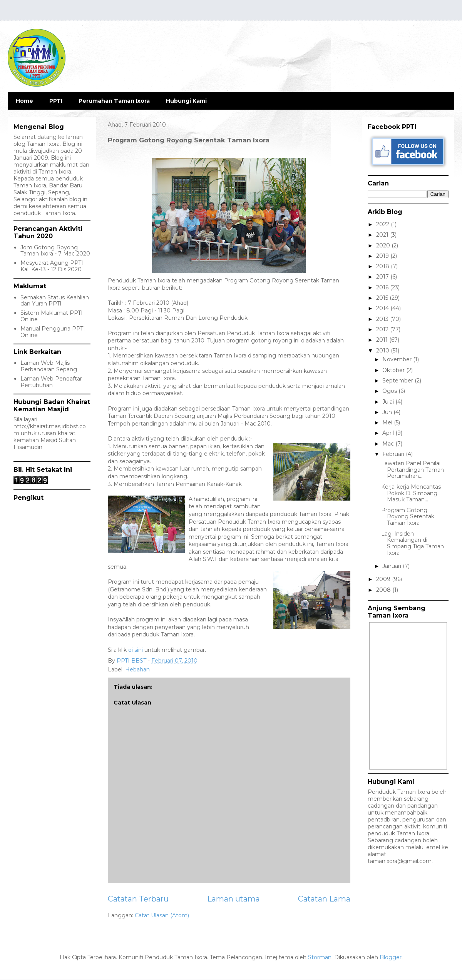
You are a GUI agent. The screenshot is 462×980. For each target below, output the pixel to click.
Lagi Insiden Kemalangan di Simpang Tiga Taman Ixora (413, 543)
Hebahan (137, 669)
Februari (394, 454)
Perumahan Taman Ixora (114, 101)
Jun (388, 412)
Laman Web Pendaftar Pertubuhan (51, 382)
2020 (384, 245)
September (398, 381)
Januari (393, 566)
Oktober (394, 370)
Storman (320, 957)
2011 (383, 340)
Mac (389, 444)
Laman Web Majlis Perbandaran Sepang (49, 366)
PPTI (56, 101)
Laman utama (234, 899)
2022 (383, 224)
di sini (136, 650)
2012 (383, 329)
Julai (389, 402)
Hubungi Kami (186, 101)
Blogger (391, 957)
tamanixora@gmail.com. (400, 861)
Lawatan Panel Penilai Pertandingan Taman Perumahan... (413, 470)
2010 (383, 351)
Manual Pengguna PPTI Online (53, 332)
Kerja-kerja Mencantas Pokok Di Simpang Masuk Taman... (411, 493)
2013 (383, 319)
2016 (383, 287)
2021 (383, 235)
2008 (384, 590)
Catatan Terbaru (138, 899)
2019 (383, 256)
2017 (383, 277)
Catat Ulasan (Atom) (162, 915)
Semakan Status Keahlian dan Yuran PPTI (55, 301)
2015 (383, 298)
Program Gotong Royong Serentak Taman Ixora (408, 517)
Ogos (390, 391)
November (398, 359)
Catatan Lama (324, 899)
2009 (384, 579)
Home (24, 101)
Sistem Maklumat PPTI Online (52, 316)
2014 (383, 308)
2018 (383, 266)
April (389, 433)
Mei (388, 422)
